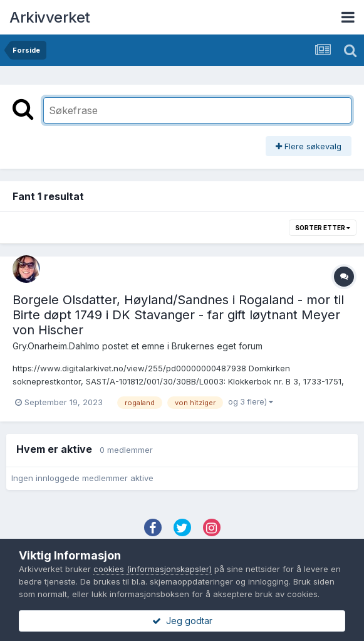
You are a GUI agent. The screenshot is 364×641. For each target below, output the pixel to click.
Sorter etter (323, 228)
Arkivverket (50, 17)
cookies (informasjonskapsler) (153, 569)
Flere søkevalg (309, 146)
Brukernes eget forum (217, 346)
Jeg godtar (182, 621)
